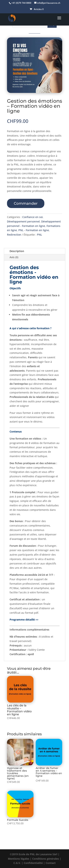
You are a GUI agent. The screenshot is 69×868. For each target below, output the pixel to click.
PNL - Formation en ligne (34, 230)
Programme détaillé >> (24, 620)
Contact (51, 863)
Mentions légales (19, 859)
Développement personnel (23, 221)
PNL (39, 235)
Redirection (14, 235)
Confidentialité (33, 863)
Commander (26, 203)
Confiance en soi (32, 217)
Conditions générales (46, 859)
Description (17, 251)
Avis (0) (14, 257)
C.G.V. (17, 863)
